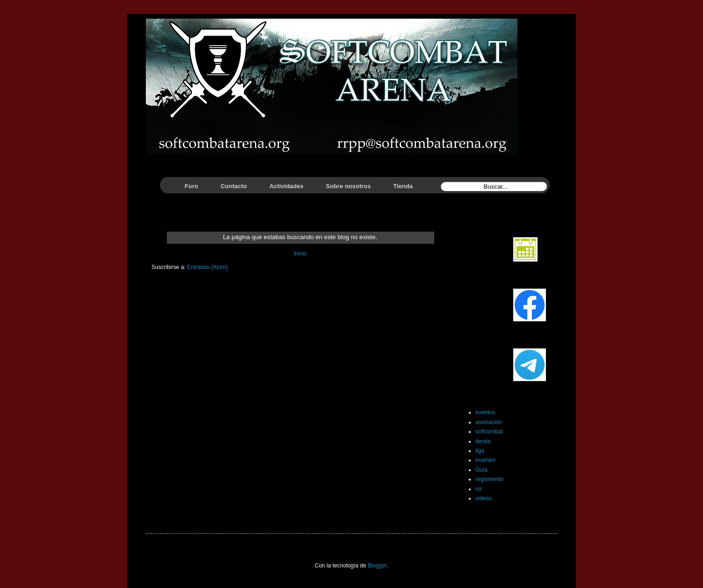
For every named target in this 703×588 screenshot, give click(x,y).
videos (484, 498)
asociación (489, 422)
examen (485, 460)
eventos (485, 412)
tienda (483, 441)
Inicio (300, 254)
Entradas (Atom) (207, 267)
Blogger (377, 566)
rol (478, 489)
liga (480, 451)
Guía (481, 470)
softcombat (489, 432)
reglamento (489, 479)
